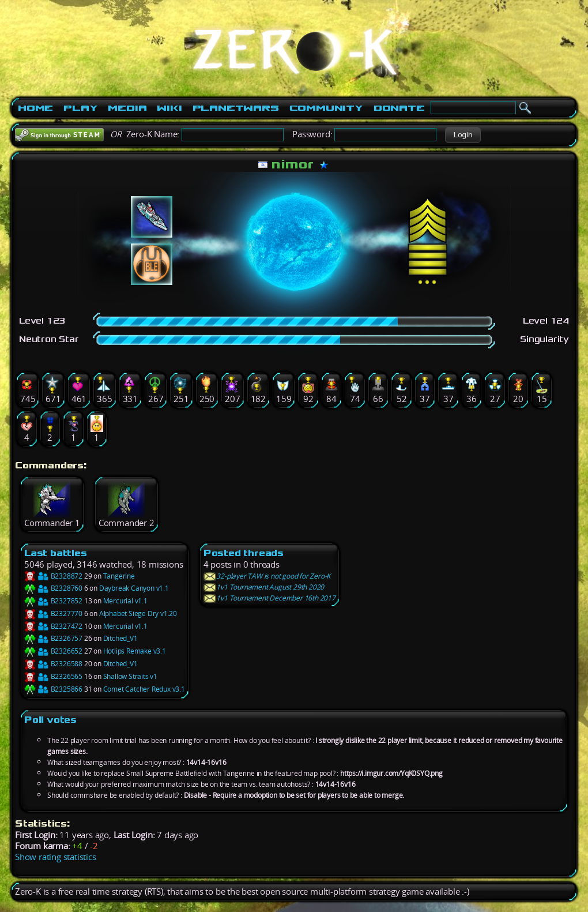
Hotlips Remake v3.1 (135, 651)
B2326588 (53, 664)
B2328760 (53, 588)
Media (127, 108)
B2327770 (53, 613)
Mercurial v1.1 (125, 601)
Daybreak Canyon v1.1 (134, 588)
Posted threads (244, 553)
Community (326, 108)
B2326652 (53, 651)
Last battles (56, 553)
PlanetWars (236, 108)
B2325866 (53, 689)
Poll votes (50, 720)
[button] (463, 135)
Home (35, 108)
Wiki (169, 108)
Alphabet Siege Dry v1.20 (138, 613)
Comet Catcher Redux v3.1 (144, 689)
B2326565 (53, 676)
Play (80, 108)
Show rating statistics (56, 857)
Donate (399, 108)
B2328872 (53, 576)
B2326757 (53, 638)
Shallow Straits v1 (130, 676)
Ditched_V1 (120, 638)
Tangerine (119, 576)
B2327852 (53, 601)
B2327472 (53, 626)
